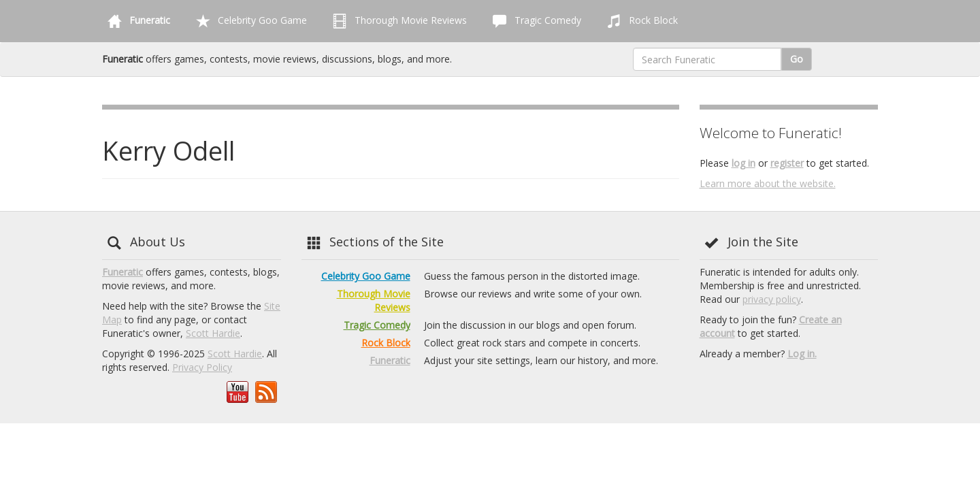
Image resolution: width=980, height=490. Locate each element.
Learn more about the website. (768, 183)
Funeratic (122, 272)
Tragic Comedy (534, 21)
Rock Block (640, 21)
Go (797, 59)
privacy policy (772, 299)
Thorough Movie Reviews (397, 21)
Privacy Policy (202, 367)
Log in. (802, 354)
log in (744, 163)
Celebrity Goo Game (249, 21)
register (787, 163)
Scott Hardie (213, 333)
